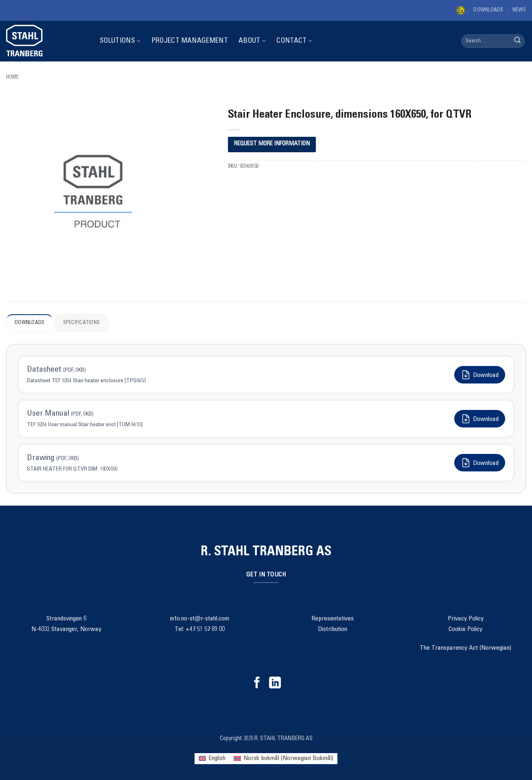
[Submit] (517, 41)
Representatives (333, 619)
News (519, 10)
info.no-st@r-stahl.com (200, 619)
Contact (294, 41)
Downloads (488, 10)
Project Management (190, 41)
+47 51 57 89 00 (205, 629)
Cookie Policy (465, 629)
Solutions (120, 41)
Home (12, 78)
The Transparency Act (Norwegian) (465, 648)
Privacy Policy (466, 619)
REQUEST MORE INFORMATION (272, 144)
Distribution (333, 629)
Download (480, 375)
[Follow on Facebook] (257, 684)
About (252, 41)
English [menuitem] (217, 758)
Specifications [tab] (82, 323)
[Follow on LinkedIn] (275, 684)
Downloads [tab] (30, 323)
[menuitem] (212, 759)
